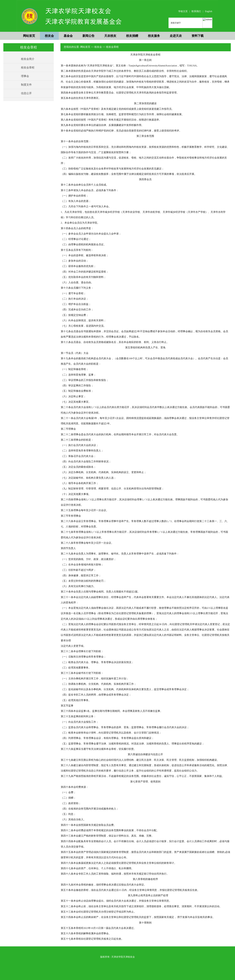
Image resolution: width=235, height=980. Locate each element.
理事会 (25, 76)
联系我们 (196, 11)
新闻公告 (88, 36)
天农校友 (110, 36)
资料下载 (198, 36)
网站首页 (29, 36)
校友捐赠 (132, 36)
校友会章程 (28, 68)
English (209, 11)
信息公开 (26, 93)
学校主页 (183, 11)
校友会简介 (28, 59)
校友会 (49, 36)
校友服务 (154, 36)
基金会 (68, 36)
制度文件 (26, 85)
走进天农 (176, 36)
